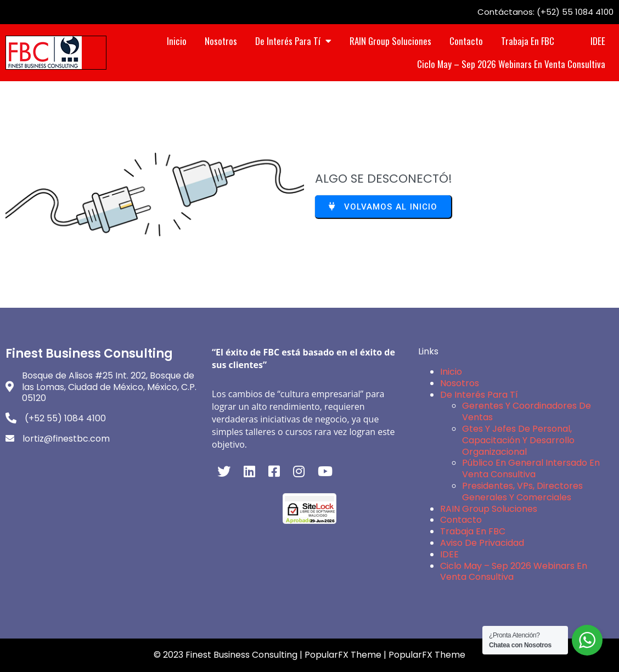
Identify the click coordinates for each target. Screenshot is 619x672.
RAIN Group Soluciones (489, 509)
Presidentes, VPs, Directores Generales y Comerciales (522, 492)
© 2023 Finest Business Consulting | (229, 655)
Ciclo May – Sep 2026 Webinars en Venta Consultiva (514, 572)
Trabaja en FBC (473, 531)
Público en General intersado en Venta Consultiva (531, 468)
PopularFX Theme (343, 655)
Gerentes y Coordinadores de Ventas (527, 411)
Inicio (451, 372)
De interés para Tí (479, 395)
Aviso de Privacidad (482, 543)
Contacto (461, 520)
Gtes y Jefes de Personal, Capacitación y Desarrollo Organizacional (518, 440)
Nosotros (460, 383)
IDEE (449, 554)
